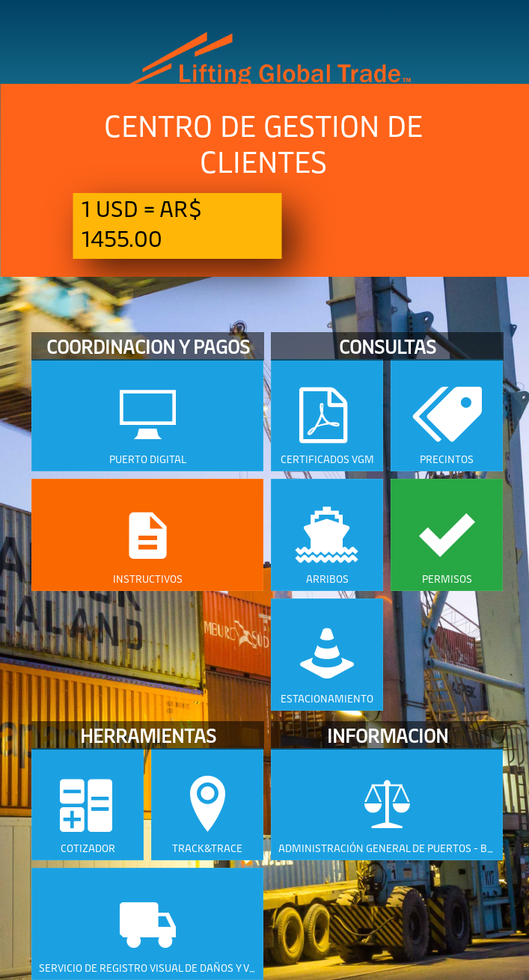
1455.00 (122, 238)
